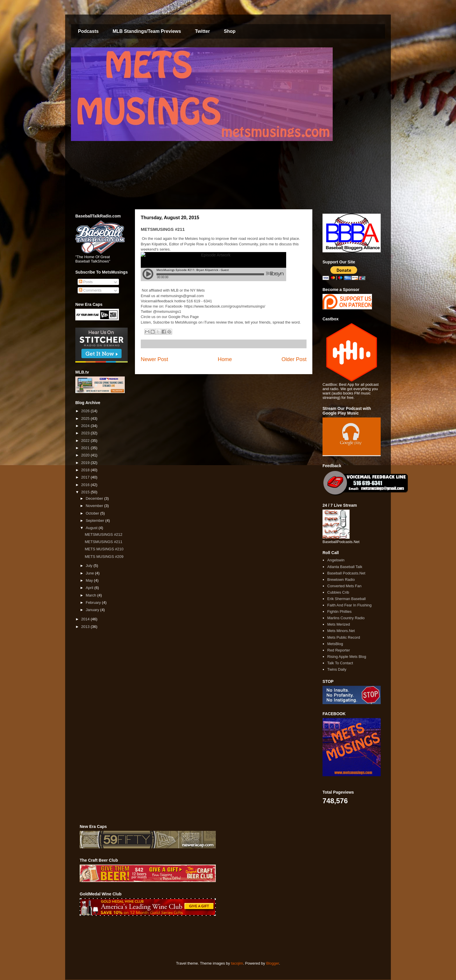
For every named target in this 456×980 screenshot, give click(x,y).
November (95, 506)
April (90, 588)
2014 (86, 619)
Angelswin (336, 560)
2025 (86, 418)
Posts (86, 282)
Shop (230, 31)
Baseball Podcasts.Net (346, 573)
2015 (86, 492)
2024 (86, 426)
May (90, 580)
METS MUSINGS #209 (104, 557)
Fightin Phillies (339, 612)
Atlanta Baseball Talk (345, 567)
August (92, 528)
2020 (86, 455)
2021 (86, 448)
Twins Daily (337, 669)
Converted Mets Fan (344, 586)
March (92, 595)
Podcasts (88, 31)
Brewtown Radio (341, 580)
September (96, 521)
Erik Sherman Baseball (346, 599)
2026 (86, 411)
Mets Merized (339, 624)
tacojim (237, 963)
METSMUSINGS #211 (103, 542)
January (93, 610)
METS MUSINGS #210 (104, 549)
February (94, 603)
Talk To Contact (340, 663)
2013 (86, 627)
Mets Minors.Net (341, 631)
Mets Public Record (344, 637)
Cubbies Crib (338, 592)
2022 (86, 441)
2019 (86, 463)
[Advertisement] (186, 938)
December (95, 498)
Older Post (294, 359)
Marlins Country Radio (346, 618)
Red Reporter (339, 650)
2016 (86, 485)
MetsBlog (335, 644)
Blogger (272, 963)
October (93, 513)
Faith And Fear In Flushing (349, 605)
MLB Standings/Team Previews (147, 31)
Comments (90, 290)
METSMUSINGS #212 (103, 534)
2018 (86, 470)
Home (225, 359)
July (90, 566)
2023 (86, 433)
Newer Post (154, 359)
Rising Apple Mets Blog (347, 657)
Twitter (202, 31)
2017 (86, 477)
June (90, 573)
